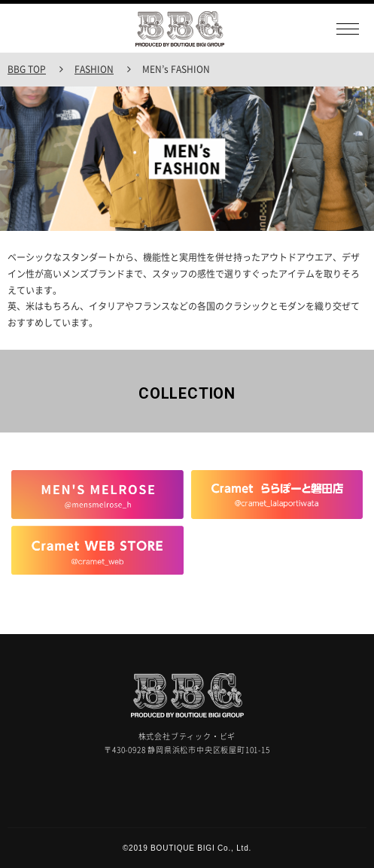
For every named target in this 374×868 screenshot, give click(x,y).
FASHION (94, 69)
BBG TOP (27, 69)
